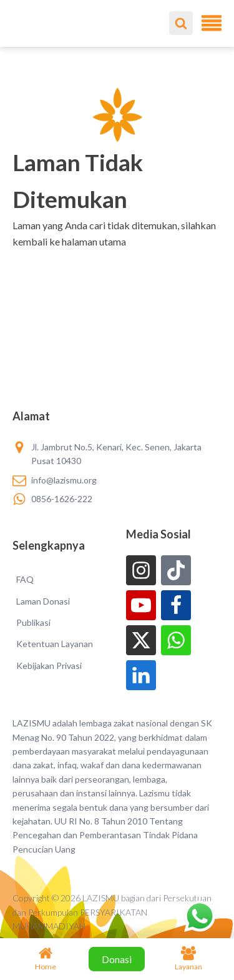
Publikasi (33, 622)
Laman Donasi (43, 601)
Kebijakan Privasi (49, 666)
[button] (117, 258)
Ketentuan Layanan (55, 644)
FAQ (25, 579)
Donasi (117, 959)
